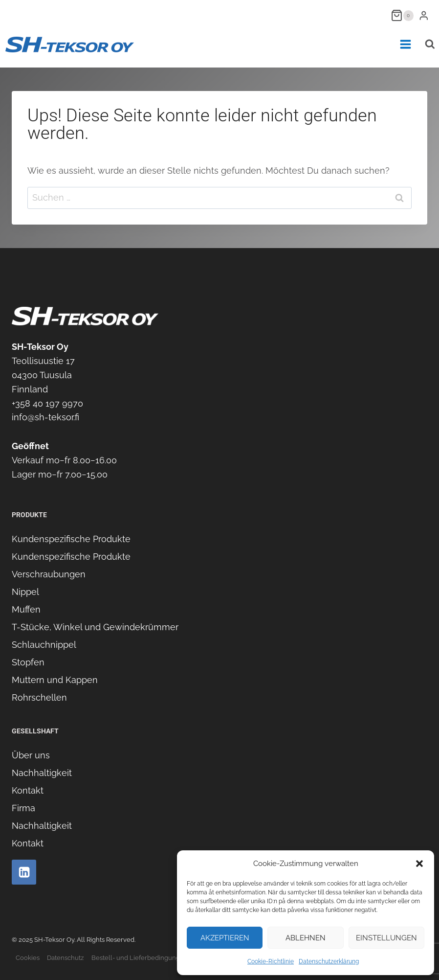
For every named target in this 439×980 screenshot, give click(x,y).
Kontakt (28, 790)
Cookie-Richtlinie (271, 961)
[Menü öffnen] (405, 45)
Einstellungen (386, 938)
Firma (23, 808)
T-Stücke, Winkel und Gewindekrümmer (95, 627)
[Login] (424, 15)
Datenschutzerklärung (329, 961)
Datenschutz (65, 958)
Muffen (26, 609)
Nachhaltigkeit (42, 773)
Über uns (31, 755)
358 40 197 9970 (49, 403)
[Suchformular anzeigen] (430, 45)
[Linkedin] (24, 872)
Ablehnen (306, 938)
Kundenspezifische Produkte (71, 539)
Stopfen (28, 662)
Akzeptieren (225, 938)
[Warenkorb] (402, 15)
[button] (419, 864)
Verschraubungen (49, 574)
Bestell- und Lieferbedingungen (140, 958)
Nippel (25, 592)
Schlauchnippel (44, 645)
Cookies (28, 958)
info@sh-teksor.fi (45, 417)
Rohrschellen (39, 697)
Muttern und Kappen (55, 680)
